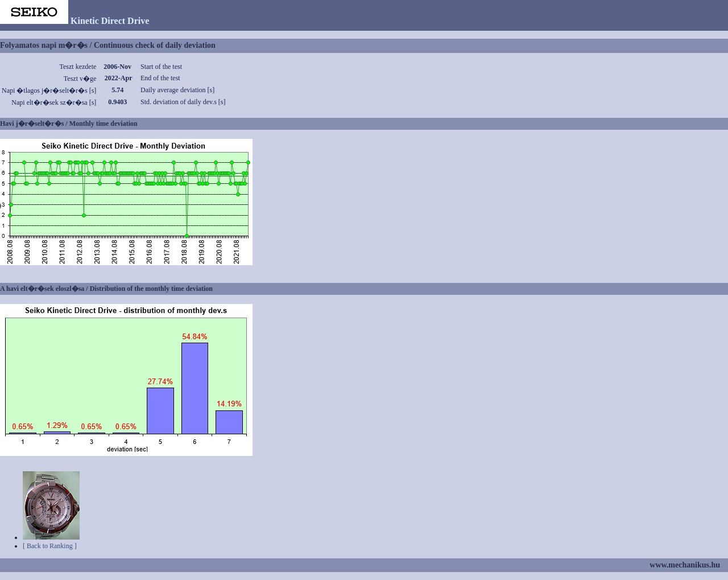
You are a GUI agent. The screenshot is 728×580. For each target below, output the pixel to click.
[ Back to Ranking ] (50, 546)
